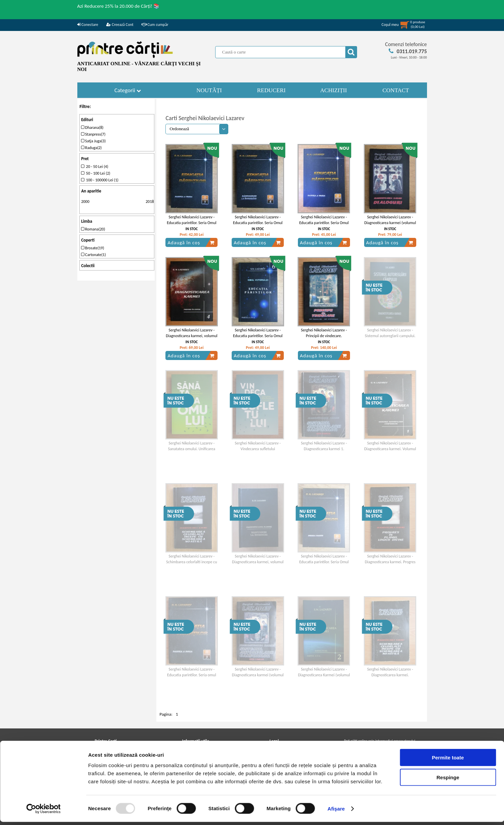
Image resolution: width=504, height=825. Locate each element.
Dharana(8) (92, 128)
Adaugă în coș (191, 243)
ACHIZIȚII (333, 90)
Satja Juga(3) (93, 141)
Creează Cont (120, 25)
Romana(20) (93, 229)
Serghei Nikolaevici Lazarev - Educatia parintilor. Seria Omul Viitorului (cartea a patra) (258, 223)
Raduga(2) (91, 148)
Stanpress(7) (93, 134)
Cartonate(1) (93, 255)
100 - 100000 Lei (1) (100, 180)
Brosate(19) (92, 248)
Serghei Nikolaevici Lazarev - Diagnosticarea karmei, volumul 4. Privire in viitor (191, 336)
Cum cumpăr (155, 25)
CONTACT (396, 90)
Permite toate (448, 761)
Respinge (448, 780)
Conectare (88, 25)
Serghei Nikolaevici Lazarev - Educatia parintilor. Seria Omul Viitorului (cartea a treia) (324, 223)
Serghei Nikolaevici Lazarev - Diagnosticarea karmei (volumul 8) (390, 223)
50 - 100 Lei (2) (96, 173)
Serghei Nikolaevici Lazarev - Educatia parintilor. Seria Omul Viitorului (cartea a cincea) (191, 223)
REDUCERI (272, 90)
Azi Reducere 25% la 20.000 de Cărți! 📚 (119, 6)
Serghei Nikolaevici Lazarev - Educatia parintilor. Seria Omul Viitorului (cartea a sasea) (258, 336)
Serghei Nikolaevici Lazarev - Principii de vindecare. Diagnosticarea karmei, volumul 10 (324, 338)
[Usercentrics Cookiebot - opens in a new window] (44, 812)
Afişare (336, 812)
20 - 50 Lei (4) (94, 167)
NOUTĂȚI (209, 90)
